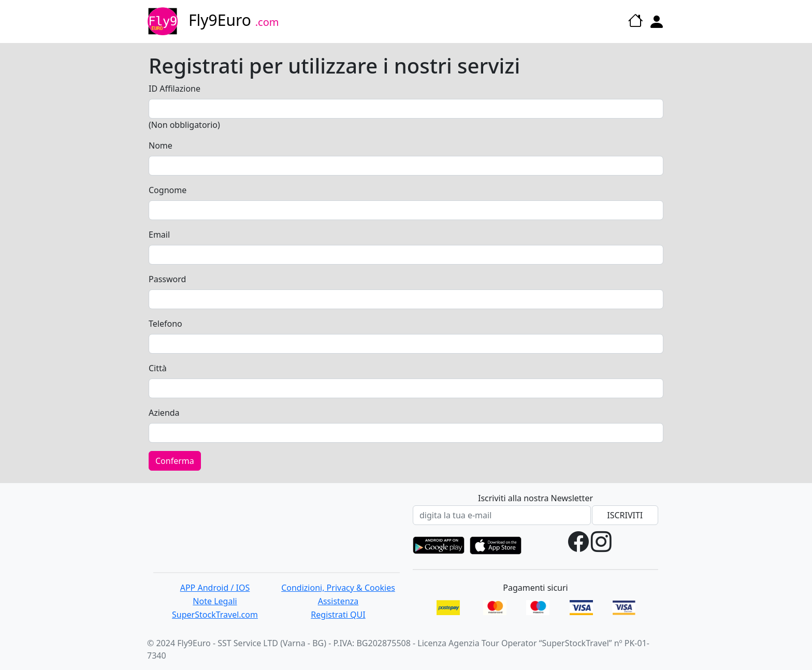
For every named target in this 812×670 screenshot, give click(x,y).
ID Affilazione (175, 89)
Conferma (175, 461)
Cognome (168, 190)
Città (158, 368)
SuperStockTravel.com (215, 615)
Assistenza (338, 601)
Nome (161, 145)
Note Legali (215, 601)
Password (167, 279)
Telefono (165, 324)
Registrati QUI (338, 615)
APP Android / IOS (215, 588)
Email (159, 235)
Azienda (164, 413)
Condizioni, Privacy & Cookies (338, 588)
